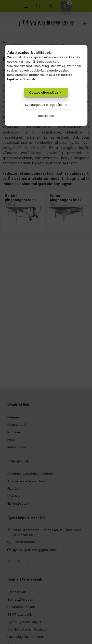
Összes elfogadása (44, 92)
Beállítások (46, 116)
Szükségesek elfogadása (44, 105)
